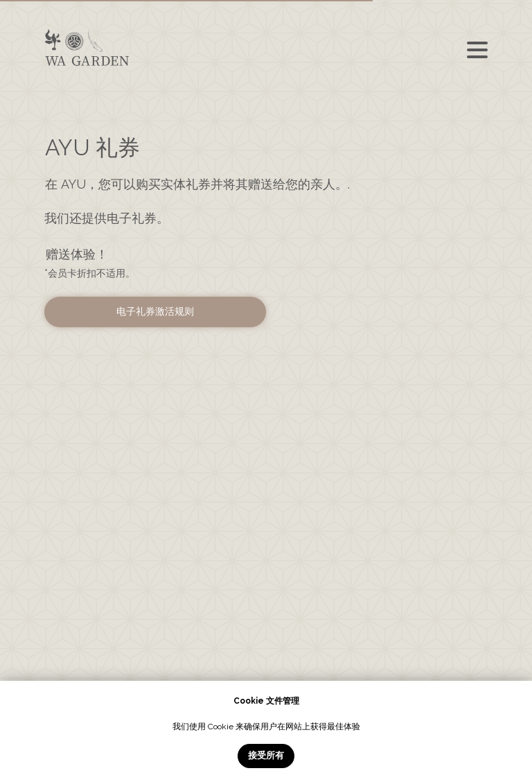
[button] (155, 312)
